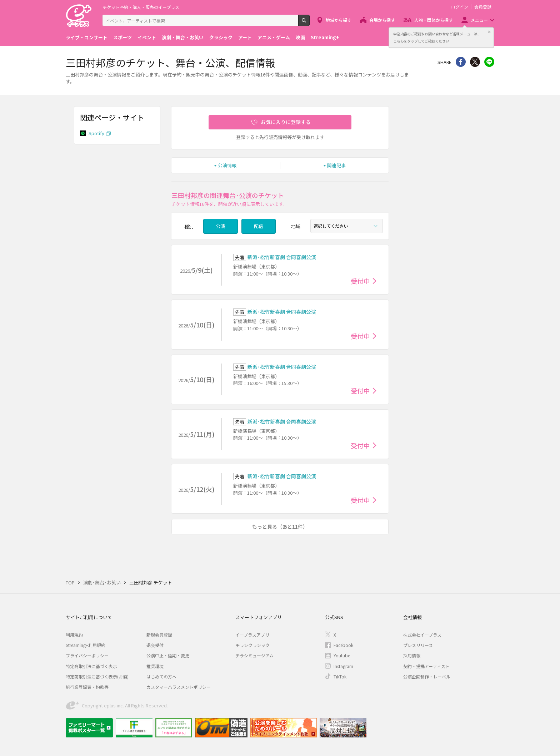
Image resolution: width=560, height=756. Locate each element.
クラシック (221, 37)
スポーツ (122, 37)
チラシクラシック (252, 645)
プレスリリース (418, 645)
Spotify (96, 133)
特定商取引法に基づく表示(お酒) (97, 676)
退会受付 (155, 645)
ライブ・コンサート (87, 37)
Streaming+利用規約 (86, 645)
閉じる (489, 32)
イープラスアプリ (252, 635)
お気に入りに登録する (286, 122)
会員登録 (483, 7)
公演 (220, 226)
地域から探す (339, 20)
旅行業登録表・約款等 (87, 687)
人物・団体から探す (434, 20)
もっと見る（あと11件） (280, 527)
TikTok (340, 676)
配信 (259, 226)
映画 (300, 37)
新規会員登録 (159, 635)
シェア (461, 62)
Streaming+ (325, 37)
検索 (309, 23)
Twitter (475, 62)
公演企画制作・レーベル (427, 676)
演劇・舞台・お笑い (183, 37)
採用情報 (412, 655)
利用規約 (74, 635)
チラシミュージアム (254, 655)
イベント (147, 37)
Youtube (342, 655)
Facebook (343, 645)
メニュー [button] (479, 20)
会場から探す (382, 20)
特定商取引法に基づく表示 (91, 666)
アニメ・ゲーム (274, 37)
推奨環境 (155, 666)
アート (245, 37)
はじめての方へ (161, 676)
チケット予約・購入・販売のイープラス (141, 7)
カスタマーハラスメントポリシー (179, 687)
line (489, 62)
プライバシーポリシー (87, 655)
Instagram (343, 666)
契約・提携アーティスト (426, 666)
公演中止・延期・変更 (168, 655)
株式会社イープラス (422, 635)
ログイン (460, 7)
